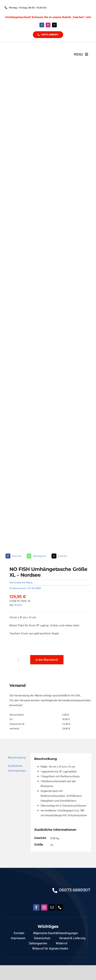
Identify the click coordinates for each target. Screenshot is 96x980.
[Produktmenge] (18, 660)
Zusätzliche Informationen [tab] (17, 768)
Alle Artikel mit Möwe (21, 582)
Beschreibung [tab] (17, 757)
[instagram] (48, 25)
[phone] (60, 907)
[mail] (54, 25)
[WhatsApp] (36, 556)
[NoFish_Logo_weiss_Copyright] (23, 49)
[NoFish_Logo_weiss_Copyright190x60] (25, 885)
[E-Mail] (59, 556)
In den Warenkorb (47, 660)
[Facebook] (13, 556)
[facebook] (42, 25)
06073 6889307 (75, 890)
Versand (18, 605)
